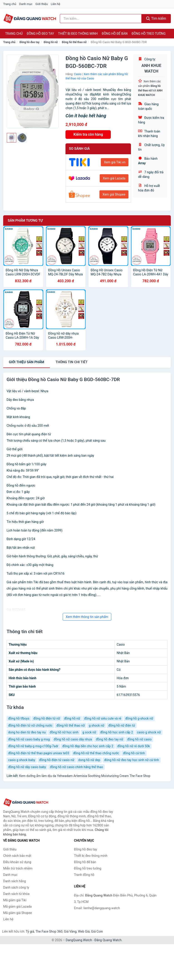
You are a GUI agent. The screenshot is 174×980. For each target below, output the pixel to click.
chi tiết (72, 362)
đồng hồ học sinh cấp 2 (117, 732)
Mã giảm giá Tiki (15, 900)
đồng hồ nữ (72, 718)
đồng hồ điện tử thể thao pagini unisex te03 (39, 753)
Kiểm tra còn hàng (88, 134)
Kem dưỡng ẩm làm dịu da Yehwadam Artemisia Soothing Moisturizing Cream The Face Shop (85, 776)
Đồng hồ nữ (51, 42)
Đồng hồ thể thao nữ (74, 42)
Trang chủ (10, 4)
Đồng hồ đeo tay (40, 34)
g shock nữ (97, 725)
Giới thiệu (41, 4)
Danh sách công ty (16, 887)
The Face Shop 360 (49, 931)
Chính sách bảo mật (17, 856)
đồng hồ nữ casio (139, 739)
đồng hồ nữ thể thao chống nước (96, 753)
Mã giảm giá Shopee (18, 913)
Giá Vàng (70, 931)
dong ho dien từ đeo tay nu (27, 732)
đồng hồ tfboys (19, 718)
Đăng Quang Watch (108, 940)
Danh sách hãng (14, 881)
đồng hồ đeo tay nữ (109, 739)
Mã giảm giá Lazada (17, 906)
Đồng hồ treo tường (149, 34)
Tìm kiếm (156, 18)
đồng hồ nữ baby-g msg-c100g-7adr (33, 746)
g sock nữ (89, 732)
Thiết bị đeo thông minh (78, 34)
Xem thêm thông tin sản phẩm (87, 617)
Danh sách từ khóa (16, 894)
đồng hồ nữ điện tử (122, 725)
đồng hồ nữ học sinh (64, 732)
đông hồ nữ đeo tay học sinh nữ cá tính (132, 760)
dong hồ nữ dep (89, 760)
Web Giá (84, 931)
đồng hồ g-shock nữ (139, 718)
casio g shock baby (22, 760)
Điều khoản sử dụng (17, 862)
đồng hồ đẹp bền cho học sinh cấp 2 (88, 746)
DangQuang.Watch (79, 940)
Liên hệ (56, 4)
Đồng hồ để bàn (115, 34)
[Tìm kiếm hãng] (101, 19)
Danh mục (26, 4)
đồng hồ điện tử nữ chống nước (30, 725)
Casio (78, 74)
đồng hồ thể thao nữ (71, 725)
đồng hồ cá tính (134, 753)
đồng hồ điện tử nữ (47, 718)
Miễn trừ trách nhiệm (18, 868)
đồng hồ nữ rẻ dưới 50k (133, 746)
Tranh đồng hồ (84, 875)
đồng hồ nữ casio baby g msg (29, 739)
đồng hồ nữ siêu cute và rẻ (103, 718)
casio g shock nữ (149, 732)
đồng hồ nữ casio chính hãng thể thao (76, 767)
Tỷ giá (30, 931)
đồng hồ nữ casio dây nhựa (73, 739)
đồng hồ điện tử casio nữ (57, 760)
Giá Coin (97, 931)
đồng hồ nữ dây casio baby (27, 767)
